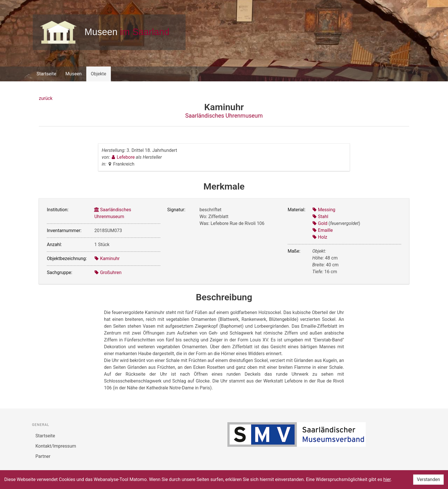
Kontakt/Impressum (56, 446)
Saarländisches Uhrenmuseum (224, 116)
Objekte (99, 74)
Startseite (46, 74)
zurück (46, 98)
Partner (43, 456)
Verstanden (428, 479)
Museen (74, 74)
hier (387, 479)
